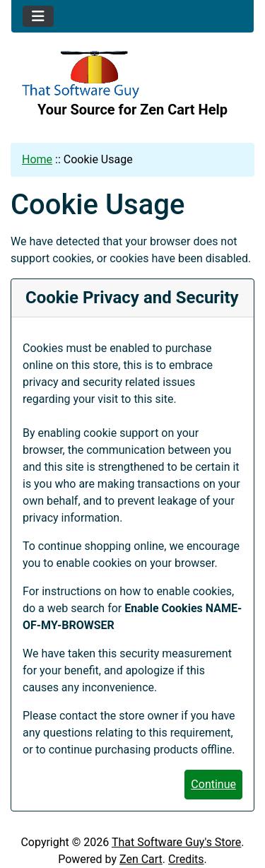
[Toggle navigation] (38, 16)
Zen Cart (141, 859)
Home (37, 159)
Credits (186, 859)
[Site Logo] (132, 75)
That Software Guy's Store (176, 842)
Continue (213, 784)
